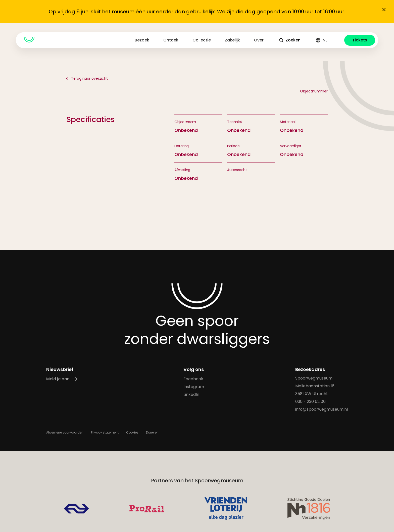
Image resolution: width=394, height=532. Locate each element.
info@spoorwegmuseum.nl (322, 409)
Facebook (193, 379)
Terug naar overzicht (89, 78)
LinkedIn (191, 394)
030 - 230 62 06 (310, 402)
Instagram (194, 387)
